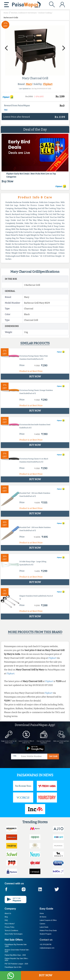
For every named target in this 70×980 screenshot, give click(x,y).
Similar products (35, 343)
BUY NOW (46, 975)
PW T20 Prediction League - (16, 964)
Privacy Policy (9, 927)
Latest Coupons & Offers (48, 920)
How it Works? (10, 924)
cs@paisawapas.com (47, 948)
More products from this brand (35, 632)
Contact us (46, 940)
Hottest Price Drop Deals (48, 931)
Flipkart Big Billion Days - (15, 955)
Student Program (46, 934)
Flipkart (48, 84)
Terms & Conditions (11, 931)
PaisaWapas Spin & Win (13, 967)
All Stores (43, 917)
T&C (6, 110)
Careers (43, 924)
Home (42, 913)
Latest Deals (44, 927)
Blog (6, 917)
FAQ (6, 920)
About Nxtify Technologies (14, 934)
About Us (8, 913)
